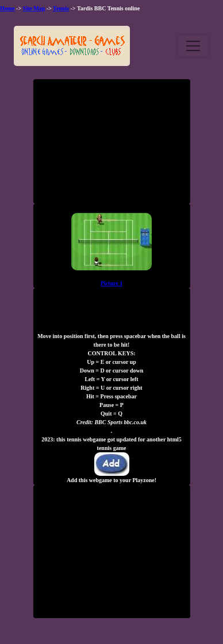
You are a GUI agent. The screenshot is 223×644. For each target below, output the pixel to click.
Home (7, 8)
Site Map (34, 8)
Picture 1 (111, 283)
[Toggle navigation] (193, 46)
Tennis (61, 8)
